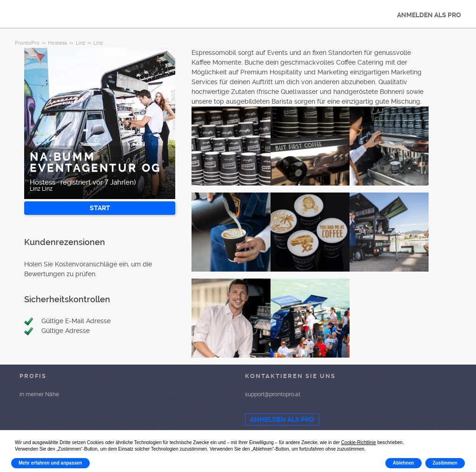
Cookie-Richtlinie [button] (359, 442)
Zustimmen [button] (445, 463)
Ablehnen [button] (403, 463)
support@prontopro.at (273, 394)
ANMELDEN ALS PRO (429, 15)
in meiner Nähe (39, 394)
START (100, 208)
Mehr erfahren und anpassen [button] (50, 463)
